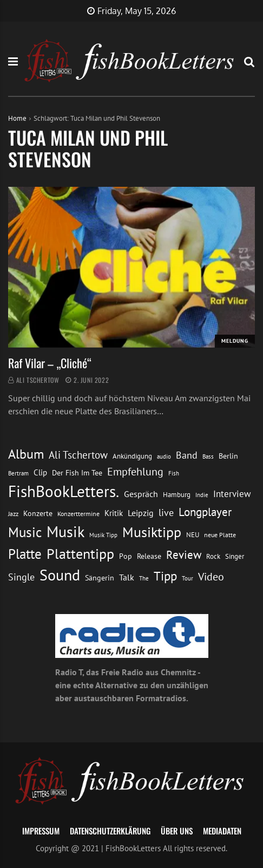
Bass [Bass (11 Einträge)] (208, 456)
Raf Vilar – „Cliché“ (50, 363)
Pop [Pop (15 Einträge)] (126, 556)
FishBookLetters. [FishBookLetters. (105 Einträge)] (64, 491)
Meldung (235, 341)
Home (17, 118)
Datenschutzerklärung (110, 831)
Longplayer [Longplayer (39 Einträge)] (205, 512)
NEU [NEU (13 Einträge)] (193, 535)
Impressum (41, 831)
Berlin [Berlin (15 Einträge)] (228, 456)
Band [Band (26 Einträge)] (187, 455)
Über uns (177, 831)
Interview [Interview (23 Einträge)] (232, 494)
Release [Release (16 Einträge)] (149, 556)
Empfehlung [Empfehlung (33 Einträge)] (135, 471)
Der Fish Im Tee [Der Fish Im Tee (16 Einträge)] (77, 473)
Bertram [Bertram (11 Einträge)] (18, 473)
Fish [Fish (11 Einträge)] (174, 473)
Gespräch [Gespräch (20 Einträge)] (141, 494)
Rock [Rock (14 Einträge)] (213, 556)
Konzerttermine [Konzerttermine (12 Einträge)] (78, 514)
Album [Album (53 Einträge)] (26, 454)
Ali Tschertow (38, 380)
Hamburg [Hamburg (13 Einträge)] (177, 495)
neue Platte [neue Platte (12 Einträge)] (220, 535)
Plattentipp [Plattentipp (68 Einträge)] (80, 554)
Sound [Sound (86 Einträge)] (60, 575)
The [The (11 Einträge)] (144, 578)
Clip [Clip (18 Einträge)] (40, 472)
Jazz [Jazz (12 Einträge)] (13, 514)
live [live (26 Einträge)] (166, 513)
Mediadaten (222, 831)
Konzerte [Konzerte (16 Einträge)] (38, 513)
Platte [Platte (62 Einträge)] (25, 554)
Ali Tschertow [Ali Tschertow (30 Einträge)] (78, 455)
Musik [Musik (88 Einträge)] (65, 532)
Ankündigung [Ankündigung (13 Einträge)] (132, 456)
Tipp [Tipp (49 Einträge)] (165, 576)
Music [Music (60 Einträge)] (25, 532)
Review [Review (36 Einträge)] (184, 555)
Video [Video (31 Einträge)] (211, 576)
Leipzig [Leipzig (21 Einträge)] (141, 513)
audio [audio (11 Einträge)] (164, 456)
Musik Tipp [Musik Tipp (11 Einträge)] (103, 535)
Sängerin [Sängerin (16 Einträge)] (100, 578)
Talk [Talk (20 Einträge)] (127, 577)
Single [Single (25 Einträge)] (21, 577)
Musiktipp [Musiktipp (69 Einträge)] (152, 532)
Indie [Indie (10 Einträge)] (202, 495)
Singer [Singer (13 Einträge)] (235, 556)
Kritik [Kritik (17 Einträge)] (114, 513)
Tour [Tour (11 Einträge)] (188, 578)
